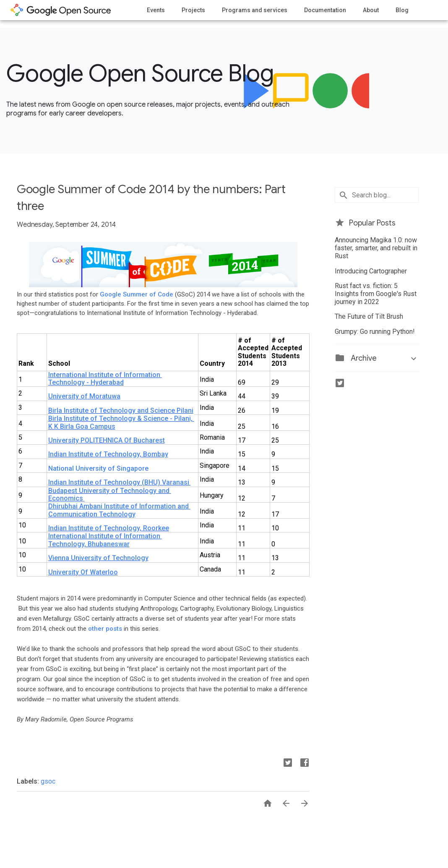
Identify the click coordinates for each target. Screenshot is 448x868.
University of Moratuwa (84, 396)
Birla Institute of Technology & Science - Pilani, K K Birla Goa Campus (121, 422)
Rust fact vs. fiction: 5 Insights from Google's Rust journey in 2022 (376, 294)
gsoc (48, 781)
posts (114, 629)
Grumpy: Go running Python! (375, 332)
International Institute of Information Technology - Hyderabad (105, 379)
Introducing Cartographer (371, 271)
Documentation (325, 10)
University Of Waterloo (83, 572)
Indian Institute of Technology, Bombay (108, 454)
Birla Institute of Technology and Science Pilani (121, 410)
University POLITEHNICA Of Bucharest (107, 440)
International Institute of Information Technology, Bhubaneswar (105, 540)
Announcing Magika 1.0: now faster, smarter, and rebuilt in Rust (376, 248)
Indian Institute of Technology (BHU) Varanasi (120, 482)
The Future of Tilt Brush (369, 316)
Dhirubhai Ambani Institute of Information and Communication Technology (119, 510)
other (96, 629)
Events (156, 10)
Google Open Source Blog (140, 73)
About (371, 10)
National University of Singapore (98, 468)
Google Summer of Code (137, 294)
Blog (402, 10)
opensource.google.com (61, 10)
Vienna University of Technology (98, 558)
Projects (193, 10)
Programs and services (255, 10)
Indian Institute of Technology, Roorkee (109, 528)
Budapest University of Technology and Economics (110, 494)
